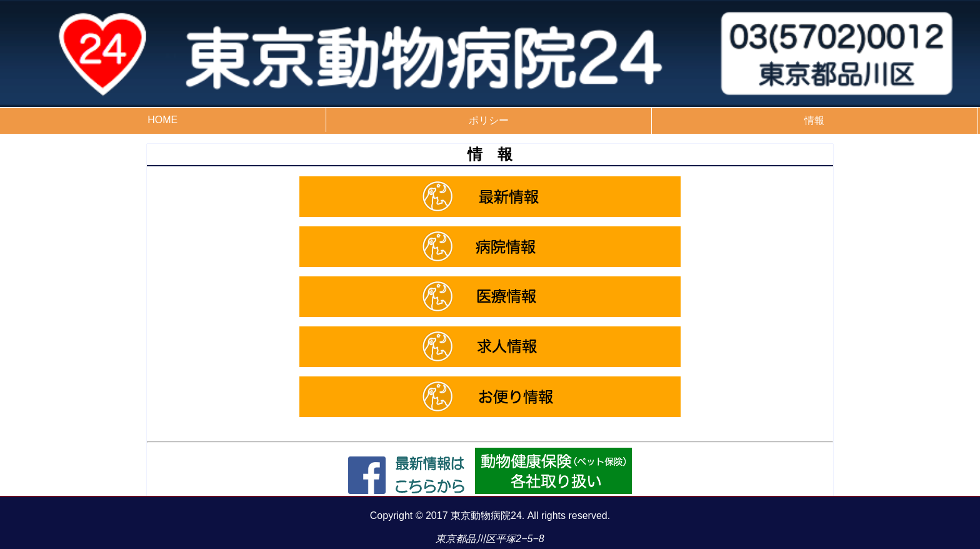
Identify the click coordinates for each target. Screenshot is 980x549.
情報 (814, 120)
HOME (162, 120)
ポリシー (489, 120)
